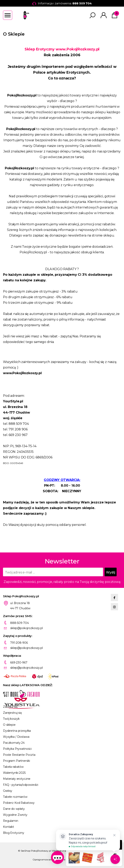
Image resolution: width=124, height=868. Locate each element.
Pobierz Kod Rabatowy (19, 803)
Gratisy (8, 791)
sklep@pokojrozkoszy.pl (26, 628)
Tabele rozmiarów (15, 797)
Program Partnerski (16, 761)
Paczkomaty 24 (14, 743)
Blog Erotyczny (14, 833)
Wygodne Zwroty (15, 815)
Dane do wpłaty (14, 809)
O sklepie (9, 725)
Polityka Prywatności (17, 749)
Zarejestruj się (12, 713)
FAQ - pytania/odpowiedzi (21, 785)
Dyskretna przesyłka (17, 731)
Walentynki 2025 (14, 773)
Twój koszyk (11, 719)
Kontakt (8, 827)
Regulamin (11, 821)
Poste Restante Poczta (19, 755)
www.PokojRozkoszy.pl (77, 49)
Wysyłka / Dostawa (16, 737)
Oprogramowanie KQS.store (49, 859)
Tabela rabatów (13, 767)
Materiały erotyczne (17, 779)
